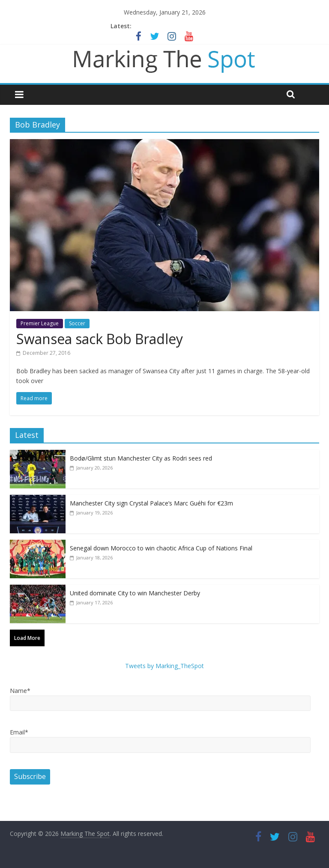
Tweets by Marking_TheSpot (164, 666)
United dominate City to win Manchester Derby (135, 593)
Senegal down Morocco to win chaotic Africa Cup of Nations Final (161, 548)
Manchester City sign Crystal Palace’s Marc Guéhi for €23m (151, 503)
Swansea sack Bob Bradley (100, 339)
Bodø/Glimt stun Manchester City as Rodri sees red (141, 458)
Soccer (77, 323)
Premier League (40, 323)
